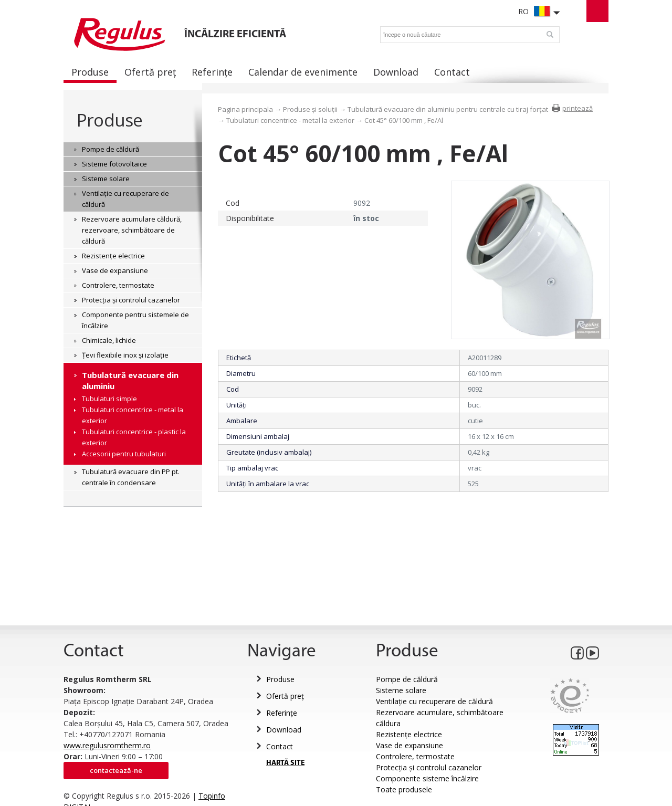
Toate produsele (404, 789)
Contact (280, 746)
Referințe (282, 713)
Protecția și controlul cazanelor (429, 767)
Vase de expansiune (409, 745)
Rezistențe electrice (409, 734)
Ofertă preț (285, 696)
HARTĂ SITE (285, 763)
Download (284, 730)
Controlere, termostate (415, 756)
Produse (109, 120)
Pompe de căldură (407, 679)
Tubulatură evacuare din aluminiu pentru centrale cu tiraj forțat (448, 109)
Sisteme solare (401, 690)
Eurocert (570, 695)
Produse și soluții (310, 109)
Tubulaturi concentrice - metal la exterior (290, 120)
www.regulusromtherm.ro (107, 745)
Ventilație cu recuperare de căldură (434, 701)
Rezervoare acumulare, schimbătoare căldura (440, 718)
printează (577, 108)
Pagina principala (245, 109)
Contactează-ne (116, 770)
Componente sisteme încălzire (427, 778)
